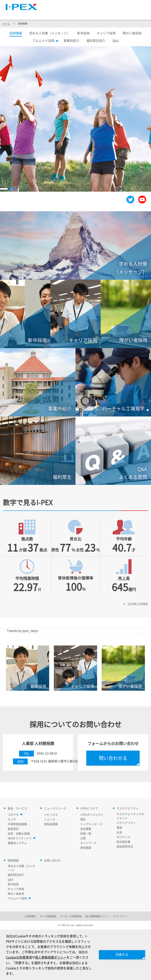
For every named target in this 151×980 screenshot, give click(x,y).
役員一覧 (86, 833)
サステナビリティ (119, 14)
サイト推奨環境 (48, 916)
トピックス (51, 815)
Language (99, 5)
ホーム (6, 23)
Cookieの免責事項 (19, 957)
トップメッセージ (91, 824)
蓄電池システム (17, 843)
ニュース (50, 819)
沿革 (83, 838)
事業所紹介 (71, 40)
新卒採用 (83, 33)
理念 (83, 819)
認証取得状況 (125, 846)
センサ (12, 819)
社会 (119, 832)
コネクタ (14, 815)
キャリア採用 (106, 33)
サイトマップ (76, 5)
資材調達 (86, 848)
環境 (119, 827)
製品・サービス (52, 14)
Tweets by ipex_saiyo (22, 631)
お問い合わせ (52, 860)
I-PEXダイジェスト (92, 815)
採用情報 (137, 14)
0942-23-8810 (47, 753)
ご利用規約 (30, 916)
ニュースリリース (75, 14)
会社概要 (86, 829)
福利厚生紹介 (96, 40)
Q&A (116, 40)
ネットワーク (88, 843)
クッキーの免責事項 (71, 916)
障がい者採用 (132, 33)
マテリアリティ (126, 823)
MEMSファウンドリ (21, 838)
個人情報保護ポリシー (51, 957)
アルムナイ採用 (44, 40)
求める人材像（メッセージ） (50, 33)
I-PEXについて (97, 14)
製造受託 (13, 829)
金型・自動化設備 (19, 833)
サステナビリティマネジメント (130, 816)
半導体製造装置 (17, 824)
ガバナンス (123, 837)
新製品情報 (51, 824)
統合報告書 (123, 842)
